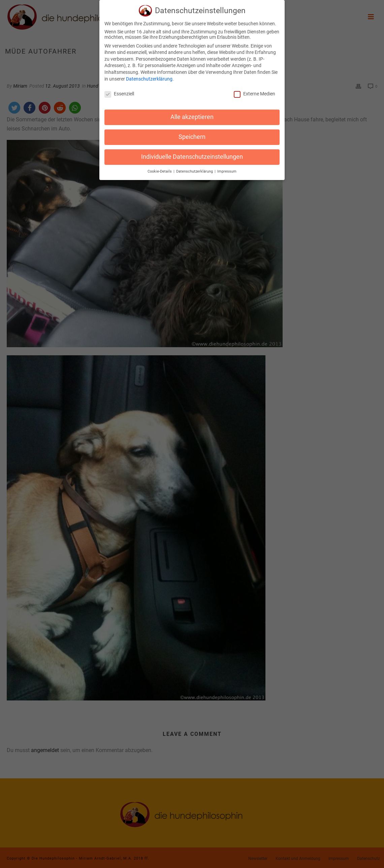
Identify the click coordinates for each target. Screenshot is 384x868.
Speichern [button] (192, 136)
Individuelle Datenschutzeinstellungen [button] (192, 155)
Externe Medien (254, 92)
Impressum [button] (227, 170)
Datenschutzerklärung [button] (195, 170)
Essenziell (119, 92)
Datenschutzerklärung (149, 77)
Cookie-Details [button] (160, 170)
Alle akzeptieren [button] (192, 116)
